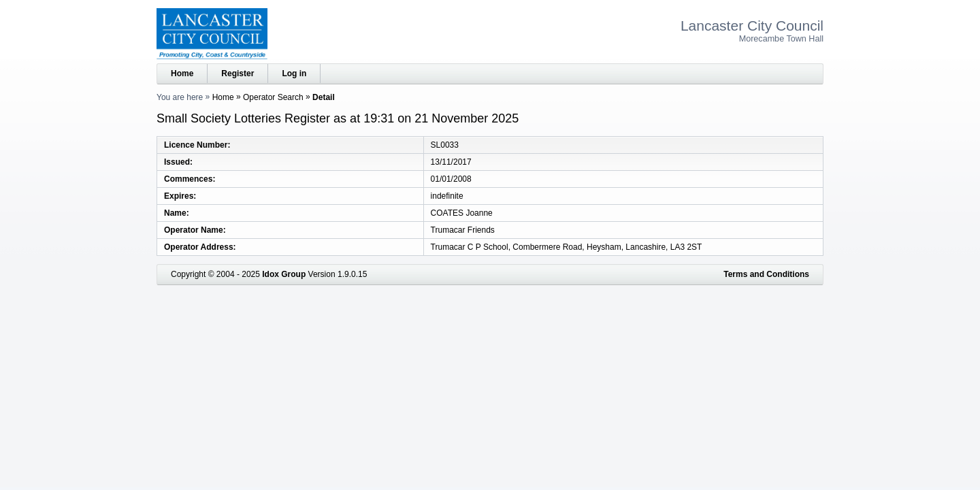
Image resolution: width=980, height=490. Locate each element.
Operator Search (273, 97)
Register (238, 73)
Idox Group (284, 274)
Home (182, 73)
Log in (294, 73)
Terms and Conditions (766, 274)
